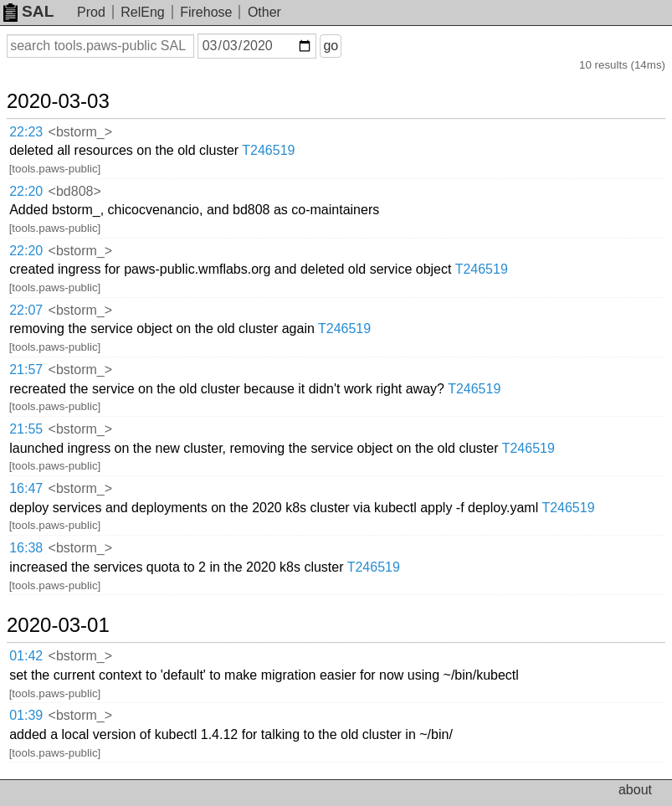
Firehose (206, 12)
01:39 (26, 715)
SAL (28, 11)
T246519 (268, 150)
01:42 (26, 656)
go (331, 46)
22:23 (26, 132)
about (635, 790)
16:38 (26, 548)
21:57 (26, 370)
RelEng (142, 12)
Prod (91, 12)
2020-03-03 (58, 101)
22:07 (26, 310)
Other (264, 12)
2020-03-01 (58, 625)
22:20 (26, 191)
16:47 (26, 488)
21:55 (26, 429)
